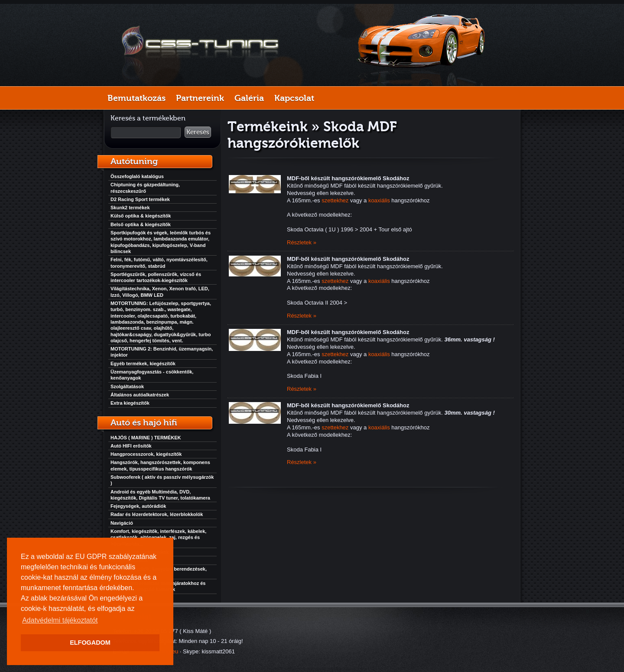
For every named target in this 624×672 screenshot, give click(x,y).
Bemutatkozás (136, 98)
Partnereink (200, 98)
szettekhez (335, 200)
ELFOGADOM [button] (90, 643)
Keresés (198, 132)
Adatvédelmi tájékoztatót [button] (60, 620)
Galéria (249, 98)
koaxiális (379, 200)
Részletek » (302, 242)
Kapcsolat (294, 98)
